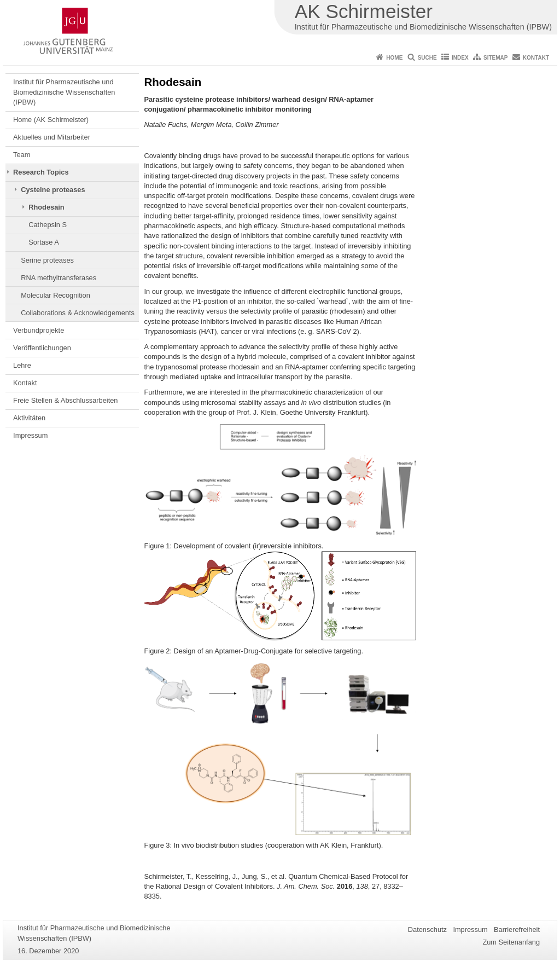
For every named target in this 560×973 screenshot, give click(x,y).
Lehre (22, 365)
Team (22, 155)
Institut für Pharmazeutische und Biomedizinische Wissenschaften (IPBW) (64, 92)
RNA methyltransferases (59, 278)
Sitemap (495, 58)
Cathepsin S (48, 225)
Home (394, 58)
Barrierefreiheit (517, 929)
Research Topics (41, 172)
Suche (427, 58)
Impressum (30, 435)
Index (460, 58)
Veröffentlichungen (42, 348)
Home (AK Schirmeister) (51, 120)
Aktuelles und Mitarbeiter (52, 137)
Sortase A (44, 242)
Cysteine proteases (53, 190)
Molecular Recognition (56, 295)
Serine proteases (47, 260)
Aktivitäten (29, 418)
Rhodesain (46, 207)
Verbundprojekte (39, 330)
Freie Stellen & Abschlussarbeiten (65, 400)
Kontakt (536, 58)
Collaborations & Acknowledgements (78, 313)
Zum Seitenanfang (511, 942)
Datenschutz (427, 929)
